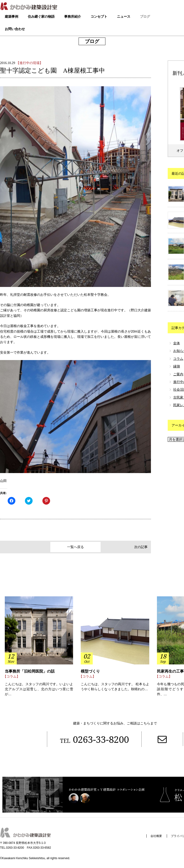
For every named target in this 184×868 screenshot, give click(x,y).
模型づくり (90, 672)
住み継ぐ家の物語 (41, 16)
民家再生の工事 (170, 672)
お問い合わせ (15, 29)
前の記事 (10, 547)
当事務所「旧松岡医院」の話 (30, 672)
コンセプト (99, 16)
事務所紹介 (73, 16)
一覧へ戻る (75, 547)
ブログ (145, 16)
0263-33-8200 (92, 740)
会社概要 (154, 837)
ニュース (124, 16)
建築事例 (11, 16)
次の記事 (141, 547)
